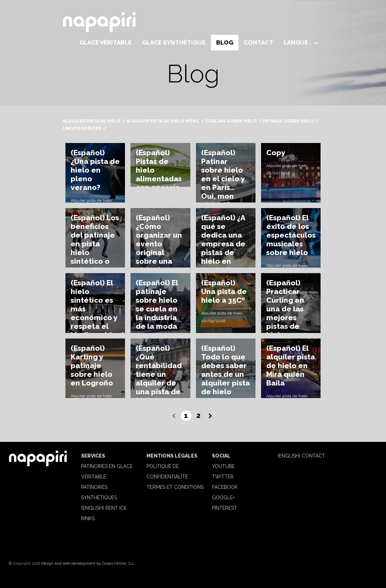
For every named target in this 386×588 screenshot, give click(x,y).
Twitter (223, 477)
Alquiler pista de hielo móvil (163, 121)
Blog (225, 42)
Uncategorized (82, 128)
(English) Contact (301, 456)
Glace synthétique (174, 42)
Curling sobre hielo (231, 121)
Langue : (301, 42)
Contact (258, 42)
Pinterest (224, 508)
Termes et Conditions (175, 487)
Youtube (223, 466)
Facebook (225, 487)
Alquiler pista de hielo (92, 121)
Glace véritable (105, 42)
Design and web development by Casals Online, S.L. (88, 563)
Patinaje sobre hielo (288, 121)
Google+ (223, 498)
